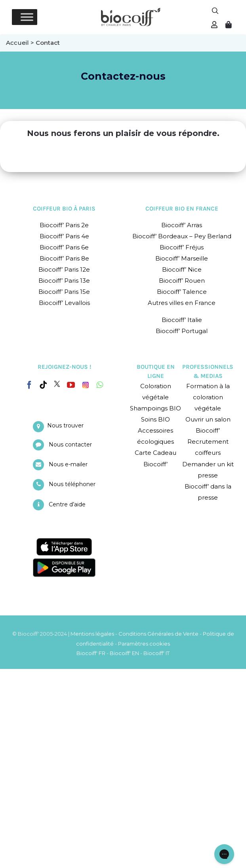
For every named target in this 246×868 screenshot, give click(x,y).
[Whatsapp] (100, 385)
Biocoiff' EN (124, 653)
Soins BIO (155, 419)
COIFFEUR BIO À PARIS (64, 209)
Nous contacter (70, 445)
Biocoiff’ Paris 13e (64, 281)
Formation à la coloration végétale (208, 397)
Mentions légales (92, 634)
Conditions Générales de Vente (158, 634)
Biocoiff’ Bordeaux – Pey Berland (182, 236)
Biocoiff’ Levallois (64, 303)
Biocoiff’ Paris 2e (64, 225)
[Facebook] (29, 383)
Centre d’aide (67, 504)
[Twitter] (57, 384)
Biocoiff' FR (91, 653)
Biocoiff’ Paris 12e (64, 269)
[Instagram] (86, 383)
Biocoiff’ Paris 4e (64, 236)
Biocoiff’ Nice (182, 269)
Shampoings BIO (155, 408)
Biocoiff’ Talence (182, 292)
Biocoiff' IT (156, 653)
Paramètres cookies (144, 644)
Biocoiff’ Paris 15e (64, 292)
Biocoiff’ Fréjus (182, 247)
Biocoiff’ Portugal (182, 331)
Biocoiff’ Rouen (182, 281)
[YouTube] (71, 385)
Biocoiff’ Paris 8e (64, 258)
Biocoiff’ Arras (182, 225)
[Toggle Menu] (27, 17)
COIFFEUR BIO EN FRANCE (182, 209)
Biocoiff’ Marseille (182, 258)
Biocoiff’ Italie (182, 320)
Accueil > (21, 43)
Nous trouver (65, 425)
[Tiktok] (43, 385)
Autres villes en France (182, 303)
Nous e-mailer (68, 464)
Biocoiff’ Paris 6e (64, 247)
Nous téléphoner (72, 484)
